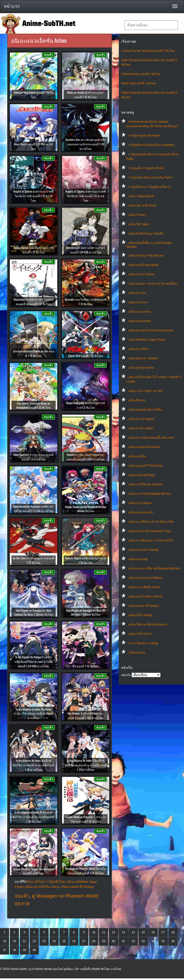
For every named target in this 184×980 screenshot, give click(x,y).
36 (173, 941)
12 (113, 932)
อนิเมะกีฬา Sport (139, 224)
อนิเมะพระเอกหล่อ (140, 321)
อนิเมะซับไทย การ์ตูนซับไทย (146, 256)
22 (34, 941)
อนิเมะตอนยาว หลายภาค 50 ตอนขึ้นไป (153, 284)
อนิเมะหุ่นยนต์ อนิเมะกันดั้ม (145, 410)
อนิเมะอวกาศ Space (141, 419)
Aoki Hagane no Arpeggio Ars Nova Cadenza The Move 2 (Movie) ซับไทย (34, 612)
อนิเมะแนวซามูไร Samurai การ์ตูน (150, 531)
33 (143, 941)
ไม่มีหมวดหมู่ (137, 653)
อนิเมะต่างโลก (137, 293)
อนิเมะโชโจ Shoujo (141, 615)
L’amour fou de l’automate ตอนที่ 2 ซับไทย (148, 51)
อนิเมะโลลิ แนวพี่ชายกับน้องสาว (148, 625)
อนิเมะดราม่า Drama (141, 274)
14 (133, 932)
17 (163, 932)
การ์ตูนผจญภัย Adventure (144, 136)
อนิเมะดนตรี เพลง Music (144, 265)
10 (94, 932)
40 (34, 950)
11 (104, 932)
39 (24, 950)
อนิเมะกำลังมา (137, 215)
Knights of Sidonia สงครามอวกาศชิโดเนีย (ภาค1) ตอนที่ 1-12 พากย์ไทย (86, 196)
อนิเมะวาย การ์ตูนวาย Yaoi (145, 391)
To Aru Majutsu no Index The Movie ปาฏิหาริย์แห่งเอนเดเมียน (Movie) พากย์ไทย (34, 714)
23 (44, 941)
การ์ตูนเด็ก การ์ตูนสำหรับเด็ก (146, 168)
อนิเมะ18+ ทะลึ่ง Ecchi (142, 206)
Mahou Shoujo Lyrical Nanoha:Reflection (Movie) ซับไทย (86, 509)
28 (94, 941)
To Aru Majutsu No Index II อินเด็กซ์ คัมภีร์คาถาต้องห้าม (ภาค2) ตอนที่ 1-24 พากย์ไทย (86, 765)
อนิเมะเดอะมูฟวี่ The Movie (145, 466)
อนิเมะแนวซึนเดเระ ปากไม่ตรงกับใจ (151, 540)
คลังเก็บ (126, 675)
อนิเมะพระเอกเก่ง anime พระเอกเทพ (151, 330)
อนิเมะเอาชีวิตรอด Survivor (145, 484)
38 (14, 950)
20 (14, 941)
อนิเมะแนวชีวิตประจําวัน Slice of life (151, 522)
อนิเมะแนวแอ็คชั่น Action (144, 587)
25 (64, 941)
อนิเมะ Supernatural (141, 196)
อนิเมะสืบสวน (137, 400)
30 (113, 941)
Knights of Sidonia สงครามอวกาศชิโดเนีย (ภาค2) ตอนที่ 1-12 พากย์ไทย (33, 196)
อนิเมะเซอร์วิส (137, 456)
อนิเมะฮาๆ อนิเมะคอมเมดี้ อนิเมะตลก (151, 438)
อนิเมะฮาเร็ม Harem (141, 428)
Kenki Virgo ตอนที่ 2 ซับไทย (139, 83)
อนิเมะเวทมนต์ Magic (142, 475)
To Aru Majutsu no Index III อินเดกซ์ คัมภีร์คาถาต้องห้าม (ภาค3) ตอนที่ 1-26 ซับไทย (33, 817)
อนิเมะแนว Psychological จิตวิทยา (150, 494)
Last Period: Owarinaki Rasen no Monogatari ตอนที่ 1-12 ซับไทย (33, 405)
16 (153, 932)
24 (54, 941)
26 (74, 941)
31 (123, 941)
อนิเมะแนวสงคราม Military (145, 578)
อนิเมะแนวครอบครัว (141, 512)
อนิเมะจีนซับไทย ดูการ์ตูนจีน (146, 234)
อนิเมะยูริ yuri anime (141, 368)
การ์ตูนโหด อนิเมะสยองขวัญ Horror (150, 178)
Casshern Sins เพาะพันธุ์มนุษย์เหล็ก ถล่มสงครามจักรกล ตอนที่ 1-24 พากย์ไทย (86, 144)
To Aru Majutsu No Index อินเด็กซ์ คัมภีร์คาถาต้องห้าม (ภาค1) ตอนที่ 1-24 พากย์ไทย (34, 765)
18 (173, 932)
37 (4, 950)
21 (24, 941)
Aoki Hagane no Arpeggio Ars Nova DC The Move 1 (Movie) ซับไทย (86, 612)
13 (123, 932)
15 (143, 932)
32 (133, 941)
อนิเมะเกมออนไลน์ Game (144, 447)
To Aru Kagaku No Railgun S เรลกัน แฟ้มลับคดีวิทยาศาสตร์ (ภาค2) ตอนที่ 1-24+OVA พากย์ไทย (33, 662)
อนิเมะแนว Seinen (140, 503)
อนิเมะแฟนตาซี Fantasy (144, 606)
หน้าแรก (12, 6)
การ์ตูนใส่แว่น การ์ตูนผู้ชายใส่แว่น (149, 187)
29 (104, 941)
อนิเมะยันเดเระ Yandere (143, 358)
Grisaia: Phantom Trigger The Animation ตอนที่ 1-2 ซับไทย (33, 871)
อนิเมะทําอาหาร (138, 302)
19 (4, 941)
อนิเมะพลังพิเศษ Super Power (147, 340)
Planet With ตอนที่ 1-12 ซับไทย (86, 356)
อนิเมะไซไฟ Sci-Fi (140, 634)
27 (84, 941)
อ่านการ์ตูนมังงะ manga (143, 643)
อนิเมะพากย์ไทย (138, 349)
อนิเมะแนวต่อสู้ (138, 559)
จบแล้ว (22, 896)
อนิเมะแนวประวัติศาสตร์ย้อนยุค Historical (154, 568)
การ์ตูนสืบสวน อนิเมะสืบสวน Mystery (151, 145)
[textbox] (151, 25)
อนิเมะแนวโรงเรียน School (145, 596)
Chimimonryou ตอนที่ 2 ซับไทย (141, 74)
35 (163, 941)
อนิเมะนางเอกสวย (140, 312)
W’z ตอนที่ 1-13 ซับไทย (86, 666)
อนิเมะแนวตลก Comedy (144, 550)
